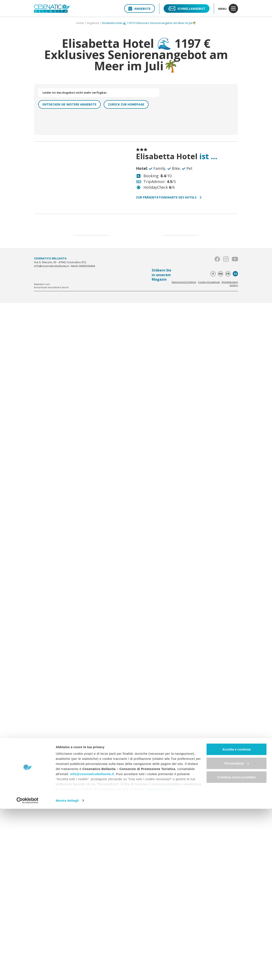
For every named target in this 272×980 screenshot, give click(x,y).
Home (80, 23)
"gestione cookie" (160, 960)
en (220, 274)
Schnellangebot (187, 8)
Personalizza (237, 934)
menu (228, 8)
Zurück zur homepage (126, 104)
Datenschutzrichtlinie (184, 282)
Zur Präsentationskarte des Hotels (169, 197)
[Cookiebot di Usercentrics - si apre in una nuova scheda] (28, 972)
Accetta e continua (236, 920)
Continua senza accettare (237, 948)
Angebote (140, 9)
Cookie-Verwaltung (209, 282)
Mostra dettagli (67, 972)
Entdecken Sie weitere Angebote (69, 104)
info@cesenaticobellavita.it (92, 945)
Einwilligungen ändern (230, 284)
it (213, 274)
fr (228, 274)
